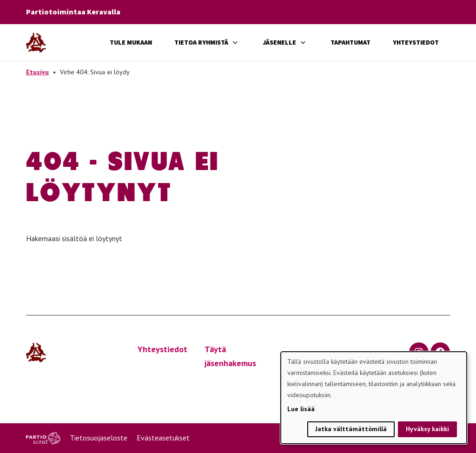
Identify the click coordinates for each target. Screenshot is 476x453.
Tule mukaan (131, 42)
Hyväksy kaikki (427, 429)
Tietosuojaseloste (99, 438)
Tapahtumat (350, 42)
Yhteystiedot (416, 42)
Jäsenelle (279, 42)
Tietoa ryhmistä (201, 42)
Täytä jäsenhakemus (230, 356)
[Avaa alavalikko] (235, 43)
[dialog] (374, 398)
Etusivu (37, 72)
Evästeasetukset (163, 438)
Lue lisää (301, 409)
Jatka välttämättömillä (351, 429)
